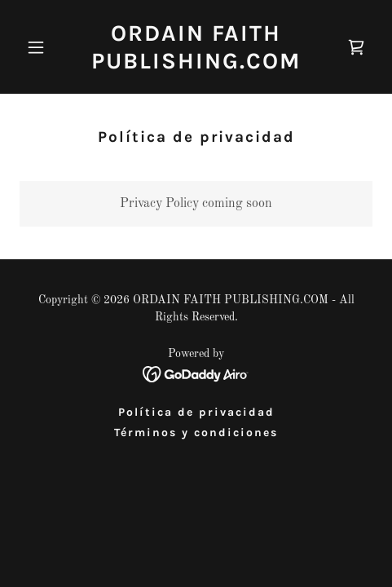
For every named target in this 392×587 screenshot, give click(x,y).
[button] (46, 47)
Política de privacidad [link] (196, 412)
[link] (196, 65)
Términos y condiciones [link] (196, 433)
